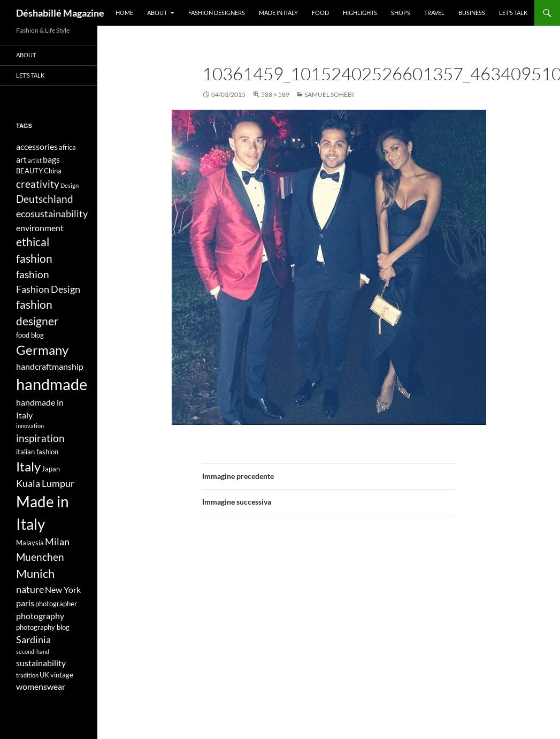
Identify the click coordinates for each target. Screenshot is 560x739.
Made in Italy (278, 13)
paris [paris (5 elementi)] (25, 603)
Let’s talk (513, 13)
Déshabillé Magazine (60, 13)
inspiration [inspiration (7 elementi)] (40, 438)
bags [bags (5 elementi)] (51, 159)
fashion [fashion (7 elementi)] (33, 274)
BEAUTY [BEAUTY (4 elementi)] (29, 171)
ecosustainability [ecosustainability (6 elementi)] (52, 214)
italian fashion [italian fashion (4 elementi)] (37, 452)
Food (320, 13)
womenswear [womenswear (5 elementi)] (41, 686)
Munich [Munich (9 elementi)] (35, 573)
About (157, 13)
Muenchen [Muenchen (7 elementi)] (40, 557)
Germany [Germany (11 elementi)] (42, 350)
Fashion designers (217, 13)
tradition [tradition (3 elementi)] (27, 675)
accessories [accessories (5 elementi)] (37, 146)
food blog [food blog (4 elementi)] (30, 335)
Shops (401, 13)
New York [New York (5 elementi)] (63, 589)
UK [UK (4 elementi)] (44, 675)
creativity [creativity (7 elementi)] (38, 184)
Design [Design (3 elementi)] (70, 185)
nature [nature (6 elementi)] (30, 589)
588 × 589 (275, 94)
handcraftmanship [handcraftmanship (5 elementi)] (50, 366)
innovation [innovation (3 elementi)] (30, 426)
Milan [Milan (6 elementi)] (57, 542)
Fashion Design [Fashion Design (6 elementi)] (48, 289)
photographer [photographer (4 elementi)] (56, 604)
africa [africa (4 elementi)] (67, 147)
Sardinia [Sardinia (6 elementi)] (33, 640)
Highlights (360, 13)
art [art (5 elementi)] (21, 159)
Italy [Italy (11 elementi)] (28, 466)
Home (124, 13)
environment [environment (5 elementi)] (40, 228)
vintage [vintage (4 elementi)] (62, 675)
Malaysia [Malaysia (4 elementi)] (30, 543)
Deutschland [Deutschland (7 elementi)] (45, 199)
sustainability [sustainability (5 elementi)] (41, 663)
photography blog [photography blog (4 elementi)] (43, 627)
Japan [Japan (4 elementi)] (51, 469)
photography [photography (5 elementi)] (40, 616)
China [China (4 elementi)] (53, 171)
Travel (434, 13)
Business (472, 13)
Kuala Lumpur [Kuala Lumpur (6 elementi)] (45, 483)
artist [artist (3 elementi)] (35, 160)
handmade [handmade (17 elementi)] (52, 384)
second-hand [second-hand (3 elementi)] (33, 652)
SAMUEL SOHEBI (329, 94)
